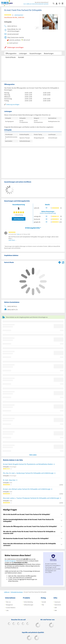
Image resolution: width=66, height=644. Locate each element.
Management (9, 605)
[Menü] (63, 3)
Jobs (7, 610)
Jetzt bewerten (19, 219)
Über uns (8, 602)
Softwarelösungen (29, 605)
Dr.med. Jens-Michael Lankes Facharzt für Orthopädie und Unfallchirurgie (27, 489)
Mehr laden (33, 455)
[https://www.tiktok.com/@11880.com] (14, 624)
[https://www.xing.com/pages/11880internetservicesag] (23, 624)
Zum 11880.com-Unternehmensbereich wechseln (36, 4)
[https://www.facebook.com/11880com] (9, 624)
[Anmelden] (57, 3)
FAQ (43, 605)
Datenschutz (58, 605)
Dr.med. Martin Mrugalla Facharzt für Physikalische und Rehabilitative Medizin (28, 464)
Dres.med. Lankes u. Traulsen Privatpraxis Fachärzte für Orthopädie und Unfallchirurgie (31, 498)
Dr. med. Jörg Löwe (9, 480)
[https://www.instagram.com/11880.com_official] (18, 624)
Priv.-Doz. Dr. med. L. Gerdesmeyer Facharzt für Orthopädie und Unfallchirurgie (28, 473)
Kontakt (21, 57)
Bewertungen (49, 53)
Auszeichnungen (35, 53)
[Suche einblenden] (54, 3)
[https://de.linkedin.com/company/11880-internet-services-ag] (28, 624)
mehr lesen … (13, 240)
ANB (56, 610)
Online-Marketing (28, 602)
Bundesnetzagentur (10, 561)
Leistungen (23, 53)
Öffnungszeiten (11, 53)
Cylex (18, 234)
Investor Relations (11, 608)
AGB (56, 608)
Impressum (57, 602)
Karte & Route (11, 57)
